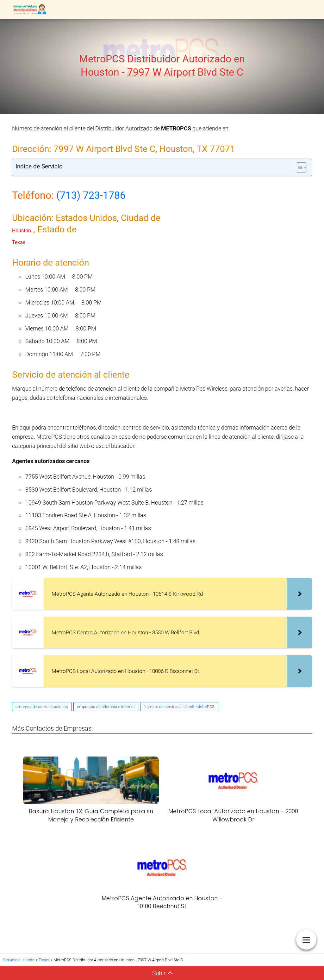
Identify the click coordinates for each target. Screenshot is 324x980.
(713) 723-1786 (91, 195)
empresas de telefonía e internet (106, 707)
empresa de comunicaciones (42, 707)
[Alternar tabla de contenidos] (298, 167)
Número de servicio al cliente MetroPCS (179, 707)
